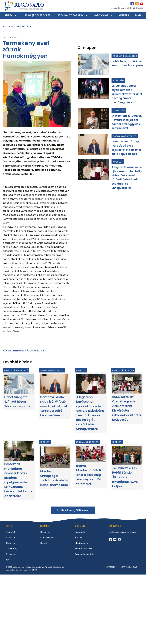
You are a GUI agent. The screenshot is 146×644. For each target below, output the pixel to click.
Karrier (79, 537)
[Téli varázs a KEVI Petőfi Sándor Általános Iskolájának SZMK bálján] (127, 455)
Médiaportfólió (83, 548)
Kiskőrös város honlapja (123, 532)
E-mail (139, 15)
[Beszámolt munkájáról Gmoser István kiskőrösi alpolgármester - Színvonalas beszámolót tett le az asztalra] (19, 451)
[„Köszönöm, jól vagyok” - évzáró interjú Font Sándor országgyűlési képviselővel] (94, 119)
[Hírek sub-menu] (16, 15)
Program (11, 554)
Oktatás (129, 370)
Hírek (9, 15)
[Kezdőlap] (24, 6)
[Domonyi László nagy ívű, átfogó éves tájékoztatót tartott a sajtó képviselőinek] (94, 144)
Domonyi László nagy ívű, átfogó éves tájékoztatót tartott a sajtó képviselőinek (54, 406)
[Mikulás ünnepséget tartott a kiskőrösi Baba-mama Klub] (55, 457)
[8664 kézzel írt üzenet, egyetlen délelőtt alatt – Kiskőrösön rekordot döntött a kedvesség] (127, 384)
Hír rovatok (11, 26)
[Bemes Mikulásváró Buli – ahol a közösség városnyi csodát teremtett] (91, 454)
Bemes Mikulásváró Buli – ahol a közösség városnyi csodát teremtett (90, 475)
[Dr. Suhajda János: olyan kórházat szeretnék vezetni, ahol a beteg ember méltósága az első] (94, 89)
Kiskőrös (45, 532)
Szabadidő (131, 56)
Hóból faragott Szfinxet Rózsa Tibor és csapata (17, 402)
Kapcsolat (101, 15)
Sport (9, 560)
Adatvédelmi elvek (129, 567)
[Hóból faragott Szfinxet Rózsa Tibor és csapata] (94, 64)
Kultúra (10, 537)
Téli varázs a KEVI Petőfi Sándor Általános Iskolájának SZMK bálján (125, 477)
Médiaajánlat (82, 543)
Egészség (118, 81)
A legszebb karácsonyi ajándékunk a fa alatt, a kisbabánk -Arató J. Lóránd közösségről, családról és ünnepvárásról (90, 413)
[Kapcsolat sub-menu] (112, 15)
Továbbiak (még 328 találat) (73, 510)
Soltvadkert (47, 537)
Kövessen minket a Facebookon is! (24, 351)
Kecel (44, 543)
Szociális (81, 442)
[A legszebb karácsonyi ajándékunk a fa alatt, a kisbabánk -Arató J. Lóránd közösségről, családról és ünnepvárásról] (94, 170)
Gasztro (10, 543)
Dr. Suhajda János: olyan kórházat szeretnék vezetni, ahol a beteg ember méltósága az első (127, 94)
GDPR (34, 570)
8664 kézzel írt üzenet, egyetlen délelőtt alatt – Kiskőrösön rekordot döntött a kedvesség (127, 408)
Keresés (124, 15)
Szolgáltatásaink (70, 15)
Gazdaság (119, 110)
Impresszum (111, 567)
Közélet (27, 26)
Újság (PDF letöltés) (37, 15)
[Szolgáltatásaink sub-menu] (87, 15)
